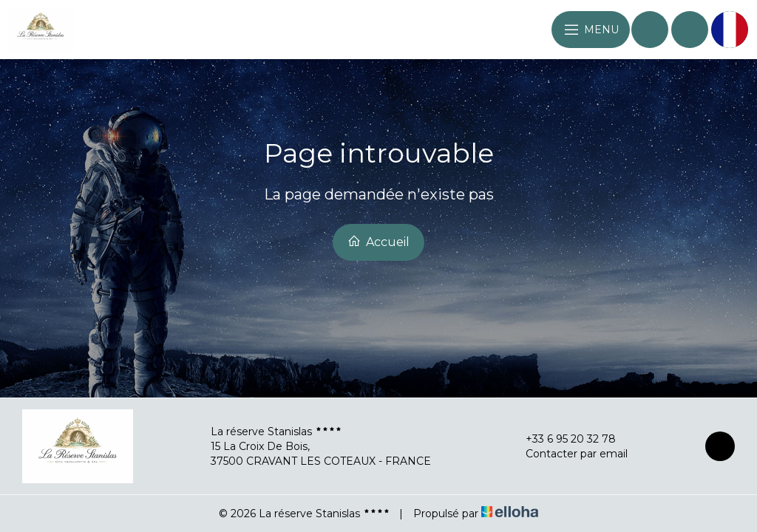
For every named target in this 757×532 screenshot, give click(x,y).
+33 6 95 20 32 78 (562, 439)
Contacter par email (568, 454)
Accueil (378, 242)
